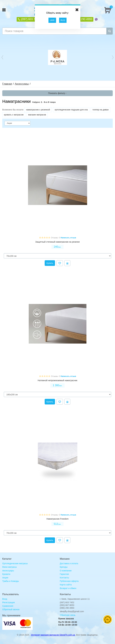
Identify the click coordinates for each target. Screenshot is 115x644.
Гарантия (64, 574)
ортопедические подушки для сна (71, 110)
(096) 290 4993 (83, 19)
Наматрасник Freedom (58, 519)
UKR (52, 20)
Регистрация (9, 602)
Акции (5, 578)
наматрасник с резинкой (38, 110)
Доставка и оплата (69, 563)
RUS (63, 20)
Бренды (64, 567)
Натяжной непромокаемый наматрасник (58, 380)
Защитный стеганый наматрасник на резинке (58, 242)
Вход (5, 599)
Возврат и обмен (68, 588)
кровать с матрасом (14, 115)
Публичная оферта (69, 581)
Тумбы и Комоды (11, 581)
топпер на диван (100, 110)
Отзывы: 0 (56, 238)
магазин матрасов (37, 115)
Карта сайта (66, 585)
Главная (7, 84)
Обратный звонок (11, 609)
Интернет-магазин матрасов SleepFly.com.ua (53, 635)
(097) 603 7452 (30, 19)
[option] (58, 57)
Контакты (64, 578)
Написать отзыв (68, 238)
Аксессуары (22, 84)
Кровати (6, 574)
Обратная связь (68, 615)
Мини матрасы (9, 567)
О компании (66, 571)
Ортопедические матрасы (15, 563)
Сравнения (8, 606)
